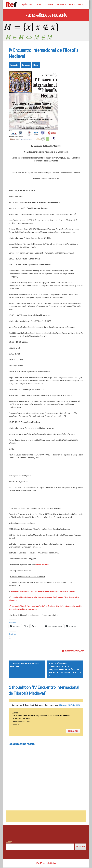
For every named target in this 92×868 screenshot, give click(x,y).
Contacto (82, 4)
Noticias (40, 4)
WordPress (40, 863)
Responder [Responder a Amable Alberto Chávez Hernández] (73, 732)
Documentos (62, 4)
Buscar (9, 842)
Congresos (26, 65)
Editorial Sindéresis (42, 565)
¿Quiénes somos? (28, 4)
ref (82, 651)
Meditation (52, 863)
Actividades (49, 4)
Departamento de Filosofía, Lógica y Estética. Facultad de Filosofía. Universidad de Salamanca (43, 591)
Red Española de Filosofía (46, 15)
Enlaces (72, 4)
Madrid (36, 65)
